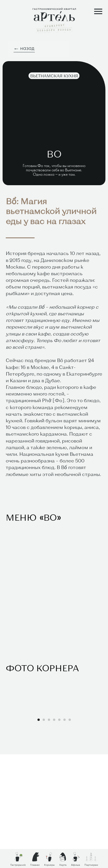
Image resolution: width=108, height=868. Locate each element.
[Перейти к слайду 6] (65, 833)
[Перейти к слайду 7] (70, 833)
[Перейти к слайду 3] (49, 833)
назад (27, 48)
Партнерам (91, 865)
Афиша (76, 865)
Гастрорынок (18, 865)
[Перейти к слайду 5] (59, 833)
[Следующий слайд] (103, 768)
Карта (63, 865)
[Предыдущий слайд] (5, 768)
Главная (35, 865)
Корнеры (49, 865)
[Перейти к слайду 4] (54, 833)
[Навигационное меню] (98, 12)
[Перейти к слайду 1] (39, 833)
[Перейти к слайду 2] (44, 833)
